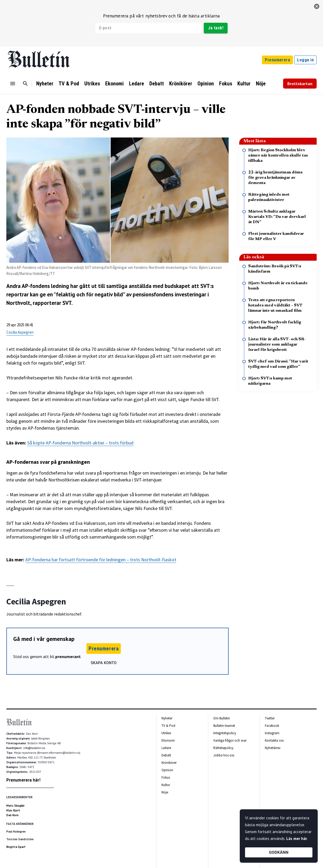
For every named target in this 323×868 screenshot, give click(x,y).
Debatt (157, 84)
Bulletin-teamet (224, 726)
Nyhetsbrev (273, 748)
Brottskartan (300, 84)
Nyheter (45, 84)
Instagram (272, 733)
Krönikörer (181, 84)
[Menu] (13, 84)
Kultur (244, 84)
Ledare (137, 84)
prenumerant (68, 656)
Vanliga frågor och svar (230, 740)
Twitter (270, 718)
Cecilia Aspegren (20, 332)
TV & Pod (69, 84)
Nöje (261, 84)
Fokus (226, 84)
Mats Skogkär (15, 806)
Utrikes (92, 84)
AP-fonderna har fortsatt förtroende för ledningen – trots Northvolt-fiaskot (101, 560)
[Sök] (25, 84)
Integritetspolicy (225, 733)
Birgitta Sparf (16, 847)
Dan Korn (12, 815)
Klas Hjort (13, 810)
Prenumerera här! (23, 780)
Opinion (206, 84)
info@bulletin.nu (34, 748)
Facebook (272, 726)
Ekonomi (114, 84)
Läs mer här (297, 839)
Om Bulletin (222, 718)
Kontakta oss (274, 740)
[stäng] (317, 6)
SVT (67, 303)
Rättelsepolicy (223, 748)
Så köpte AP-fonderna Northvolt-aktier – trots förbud (80, 443)
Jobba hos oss (224, 755)
